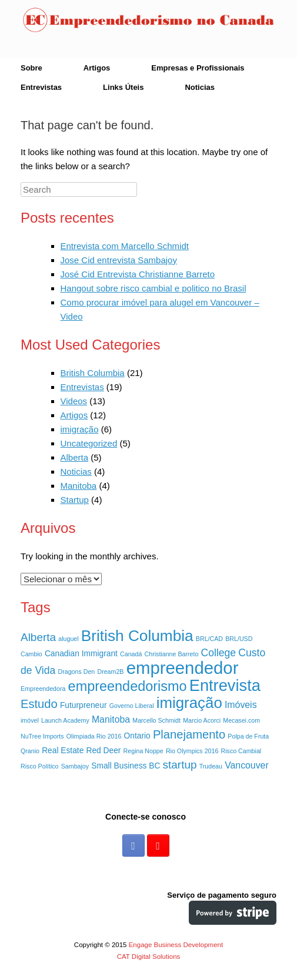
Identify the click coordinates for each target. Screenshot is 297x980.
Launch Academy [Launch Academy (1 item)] (65, 720)
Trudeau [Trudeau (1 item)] (211, 766)
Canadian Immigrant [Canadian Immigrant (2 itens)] (81, 654)
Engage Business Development (176, 945)
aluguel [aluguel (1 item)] (68, 639)
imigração (80, 429)
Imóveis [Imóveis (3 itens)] (241, 705)
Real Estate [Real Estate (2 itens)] (63, 751)
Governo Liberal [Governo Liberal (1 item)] (132, 706)
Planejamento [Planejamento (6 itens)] (189, 734)
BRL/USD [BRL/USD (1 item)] (239, 639)
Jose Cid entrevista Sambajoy (119, 260)
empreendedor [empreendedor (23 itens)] (183, 668)
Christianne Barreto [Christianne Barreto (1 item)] (172, 654)
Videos (74, 401)
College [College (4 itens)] (219, 653)
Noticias (200, 87)
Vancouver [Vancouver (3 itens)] (247, 765)
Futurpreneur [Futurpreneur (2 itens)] (84, 705)
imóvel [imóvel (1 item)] (30, 720)
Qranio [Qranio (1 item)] (30, 751)
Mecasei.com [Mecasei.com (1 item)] (241, 720)
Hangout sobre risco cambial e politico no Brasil (153, 288)
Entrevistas (41, 87)
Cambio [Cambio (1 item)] (31, 654)
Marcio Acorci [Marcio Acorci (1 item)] (202, 720)
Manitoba (79, 486)
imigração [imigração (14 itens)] (189, 703)
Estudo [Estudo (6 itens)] (39, 704)
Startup (75, 500)
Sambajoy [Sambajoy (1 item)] (75, 766)
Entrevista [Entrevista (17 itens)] (225, 685)
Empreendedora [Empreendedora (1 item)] (43, 689)
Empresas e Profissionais (198, 68)
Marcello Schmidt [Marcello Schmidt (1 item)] (156, 720)
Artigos (97, 68)
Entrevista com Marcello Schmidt (125, 246)
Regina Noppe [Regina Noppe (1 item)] (144, 751)
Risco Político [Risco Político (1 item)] (40, 766)
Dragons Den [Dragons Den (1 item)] (76, 672)
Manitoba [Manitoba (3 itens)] (111, 719)
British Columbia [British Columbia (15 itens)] (137, 636)
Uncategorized (89, 443)
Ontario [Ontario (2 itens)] (137, 736)
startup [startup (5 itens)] (180, 765)
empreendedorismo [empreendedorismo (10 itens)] (128, 686)
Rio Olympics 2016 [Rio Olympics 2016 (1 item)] (192, 751)
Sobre (31, 68)
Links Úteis (123, 87)
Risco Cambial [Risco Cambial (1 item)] (241, 751)
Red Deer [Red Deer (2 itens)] (104, 751)
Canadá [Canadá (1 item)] (131, 654)
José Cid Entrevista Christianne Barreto (138, 274)
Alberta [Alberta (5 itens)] (38, 637)
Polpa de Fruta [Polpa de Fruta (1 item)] (248, 736)
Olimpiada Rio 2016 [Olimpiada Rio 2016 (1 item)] (94, 736)
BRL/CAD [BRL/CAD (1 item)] (209, 639)
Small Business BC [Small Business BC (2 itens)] (126, 766)
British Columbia (93, 373)
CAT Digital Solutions (149, 956)
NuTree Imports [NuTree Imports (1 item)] (42, 736)
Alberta (75, 457)
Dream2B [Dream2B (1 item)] (110, 672)
